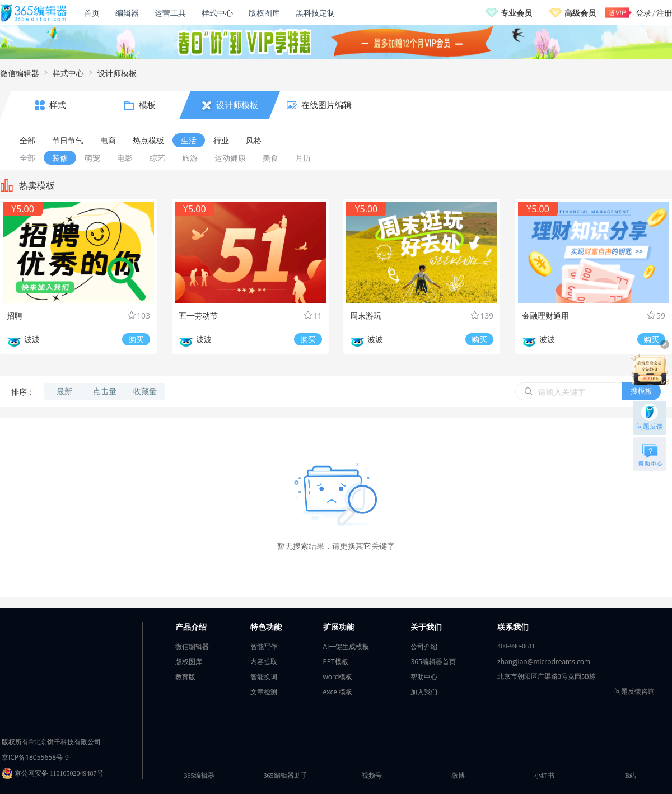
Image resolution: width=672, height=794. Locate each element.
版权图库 (264, 13)
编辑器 (127, 13)
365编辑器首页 (433, 662)
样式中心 (217, 13)
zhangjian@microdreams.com (544, 662)
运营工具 (170, 13)
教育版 (185, 677)
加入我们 (424, 692)
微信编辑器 (20, 73)
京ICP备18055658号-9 (35, 757)
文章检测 (264, 692)
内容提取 (264, 662)
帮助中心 (424, 677)
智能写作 (264, 646)
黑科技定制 (315, 13)
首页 (92, 13)
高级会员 (580, 13)
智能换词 (264, 677)
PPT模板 (336, 662)
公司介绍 (424, 646)
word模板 (338, 677)
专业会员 (516, 13)
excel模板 (338, 692)
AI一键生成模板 (346, 646)
